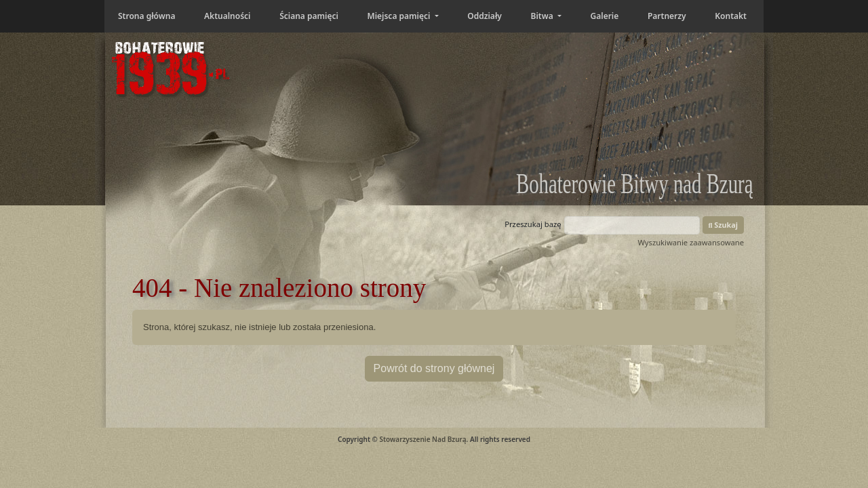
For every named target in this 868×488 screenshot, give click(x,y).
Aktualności (227, 16)
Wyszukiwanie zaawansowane (691, 242)
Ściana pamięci (309, 16)
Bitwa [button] (543, 16)
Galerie (605, 16)
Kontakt (731, 16)
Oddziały (485, 16)
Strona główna (146, 16)
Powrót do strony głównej (434, 368)
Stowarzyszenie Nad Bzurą (422, 439)
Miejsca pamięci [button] (399, 16)
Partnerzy (667, 16)
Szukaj (724, 225)
